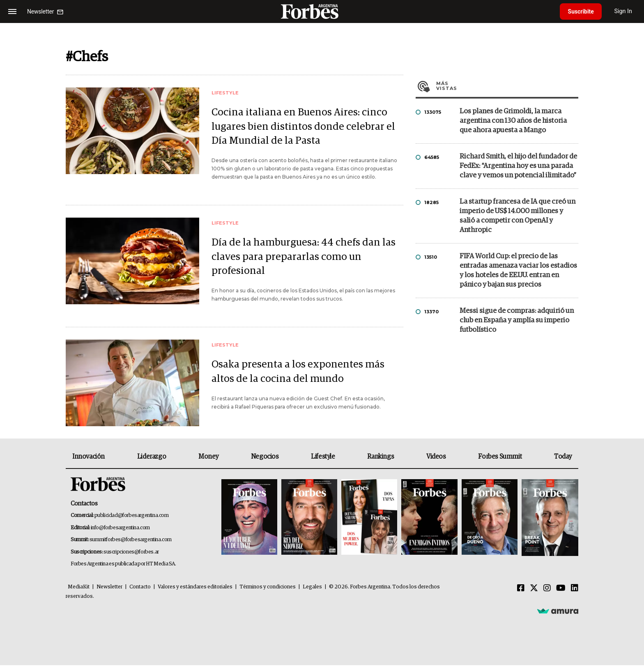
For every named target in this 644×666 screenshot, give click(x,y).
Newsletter (109, 588)
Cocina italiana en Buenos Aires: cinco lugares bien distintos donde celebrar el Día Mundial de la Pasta (304, 127)
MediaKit (79, 588)
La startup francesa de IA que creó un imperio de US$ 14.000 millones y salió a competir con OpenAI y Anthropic (517, 216)
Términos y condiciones (268, 588)
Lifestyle (323, 457)
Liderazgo (152, 457)
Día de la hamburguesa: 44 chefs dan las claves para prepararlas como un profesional (304, 258)
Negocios (265, 457)
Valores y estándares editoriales (195, 588)
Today (563, 457)
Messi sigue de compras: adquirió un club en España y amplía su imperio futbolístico (517, 320)
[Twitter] (534, 589)
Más (507, 86)
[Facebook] (521, 589)
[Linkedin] (575, 589)
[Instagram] (547, 589)
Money (208, 457)
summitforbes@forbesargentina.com (131, 541)
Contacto (140, 588)
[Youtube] (561, 589)
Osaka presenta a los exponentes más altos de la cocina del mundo (298, 373)
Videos (436, 457)
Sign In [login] (624, 11)
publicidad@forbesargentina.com (132, 516)
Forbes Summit (500, 457)
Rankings (381, 457)
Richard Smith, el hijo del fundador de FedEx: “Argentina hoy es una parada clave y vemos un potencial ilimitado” (518, 166)
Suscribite (581, 11)
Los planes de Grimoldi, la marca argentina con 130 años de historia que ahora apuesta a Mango (513, 121)
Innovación (89, 457)
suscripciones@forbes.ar (131, 553)
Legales (312, 588)
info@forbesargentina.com (120, 529)
